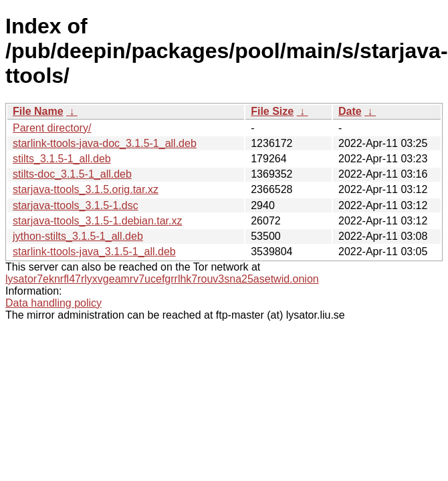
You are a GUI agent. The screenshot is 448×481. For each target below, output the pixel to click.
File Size (272, 111)
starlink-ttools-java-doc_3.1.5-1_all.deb (105, 143)
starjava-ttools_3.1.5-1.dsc (76, 205)
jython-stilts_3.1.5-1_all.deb (78, 236)
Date (350, 111)
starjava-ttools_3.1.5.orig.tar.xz (86, 189)
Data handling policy (53, 303)
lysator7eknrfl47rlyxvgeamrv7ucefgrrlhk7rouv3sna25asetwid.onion (162, 279)
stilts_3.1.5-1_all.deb (62, 159)
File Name (38, 111)
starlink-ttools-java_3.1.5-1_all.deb (94, 252)
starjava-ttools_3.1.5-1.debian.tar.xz (97, 221)
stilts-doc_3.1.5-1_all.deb (72, 174)
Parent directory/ (52, 128)
